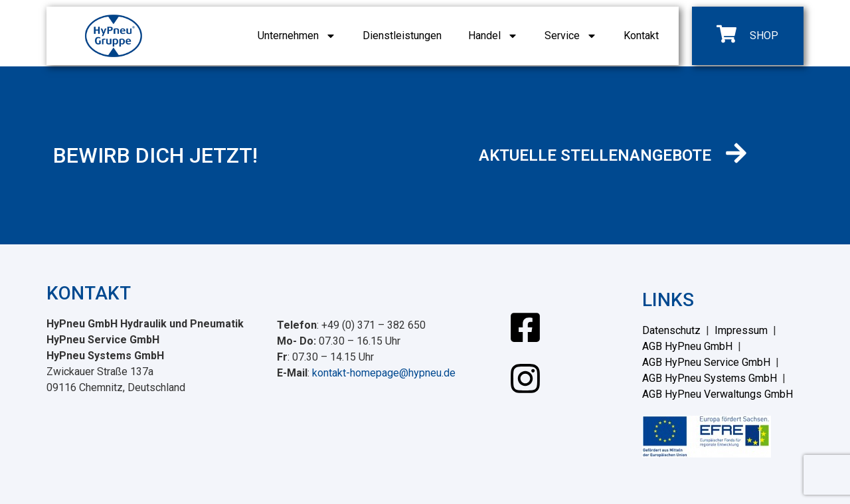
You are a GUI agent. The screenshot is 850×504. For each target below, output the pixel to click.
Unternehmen (297, 36)
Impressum (741, 330)
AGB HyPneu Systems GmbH (710, 378)
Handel (493, 36)
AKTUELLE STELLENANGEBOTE (595, 155)
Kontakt (641, 36)
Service (571, 36)
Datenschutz (671, 330)
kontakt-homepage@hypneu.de (384, 373)
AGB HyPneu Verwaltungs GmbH (718, 394)
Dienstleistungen (402, 36)
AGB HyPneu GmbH (687, 346)
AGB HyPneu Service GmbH (706, 362)
